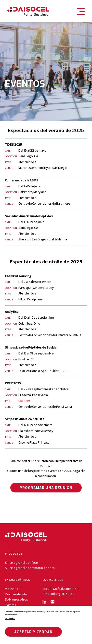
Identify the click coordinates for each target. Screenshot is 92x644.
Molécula (12, 589)
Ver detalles (10, 618)
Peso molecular (16, 594)
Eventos (11, 605)
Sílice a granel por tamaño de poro (30, 568)
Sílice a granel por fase (21, 563)
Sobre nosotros (16, 599)
